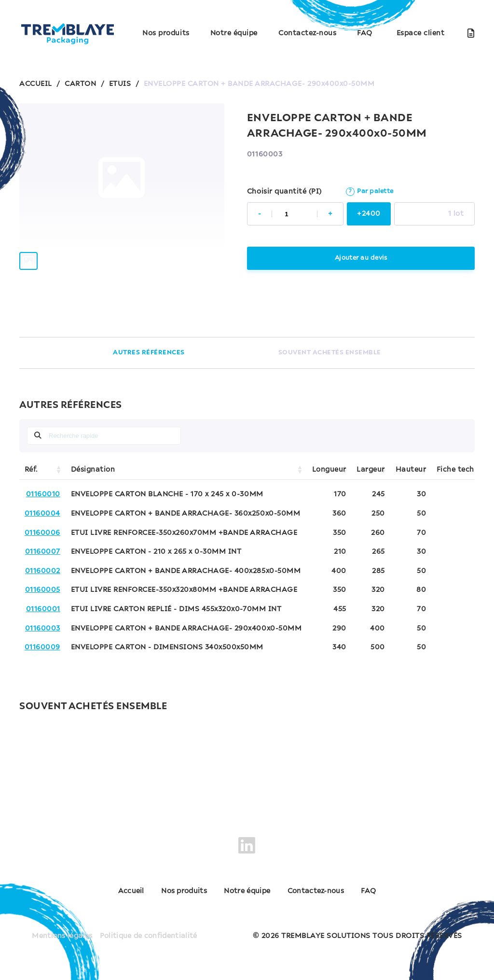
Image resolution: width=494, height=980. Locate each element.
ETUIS (120, 84)
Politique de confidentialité (149, 931)
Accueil (108, 892)
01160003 (43, 629)
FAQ (365, 33)
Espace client (421, 33)
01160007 (43, 552)
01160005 (43, 590)
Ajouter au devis (361, 258)
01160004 (42, 514)
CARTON (80, 84)
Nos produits (166, 33)
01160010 (43, 494)
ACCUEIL (36, 84)
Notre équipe (234, 33)
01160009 (42, 647)
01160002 (43, 571)
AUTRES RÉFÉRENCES (149, 353)
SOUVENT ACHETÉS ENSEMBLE (330, 353)
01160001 (43, 609)
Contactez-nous (307, 33)
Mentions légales (61, 931)
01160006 (42, 533)
